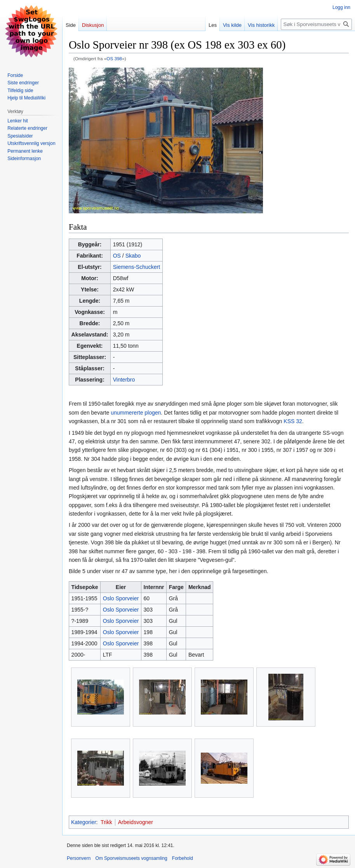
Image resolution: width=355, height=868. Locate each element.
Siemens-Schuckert (137, 267)
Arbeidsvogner (136, 822)
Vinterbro (124, 380)
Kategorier (84, 822)
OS (117, 256)
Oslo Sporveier (121, 598)
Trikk (106, 822)
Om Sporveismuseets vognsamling (131, 858)
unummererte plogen (136, 413)
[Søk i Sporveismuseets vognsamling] (316, 24)
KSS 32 (293, 421)
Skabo (133, 256)
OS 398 (114, 58)
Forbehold (183, 858)
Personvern (79, 858)
